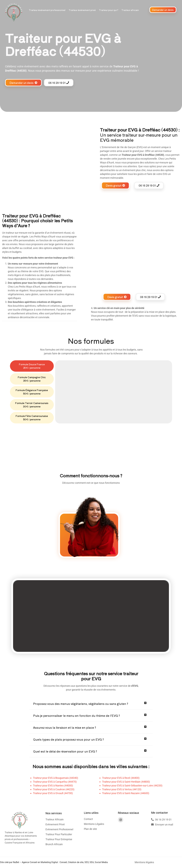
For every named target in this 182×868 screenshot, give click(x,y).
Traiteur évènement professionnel (47, 10)
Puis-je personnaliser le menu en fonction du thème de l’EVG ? (76, 716)
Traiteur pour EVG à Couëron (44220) (54, 789)
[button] (91, 704)
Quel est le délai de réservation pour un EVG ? (65, 751)
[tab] (32, 366)
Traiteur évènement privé (82, 10)
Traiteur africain (130, 10)
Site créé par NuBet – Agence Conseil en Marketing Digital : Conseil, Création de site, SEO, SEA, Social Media (54, 862)
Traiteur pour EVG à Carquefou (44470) (55, 782)
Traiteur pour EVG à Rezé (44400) (121, 778)
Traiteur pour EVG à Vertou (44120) (122, 789)
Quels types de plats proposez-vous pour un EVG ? (68, 739)
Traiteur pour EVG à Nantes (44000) (53, 786)
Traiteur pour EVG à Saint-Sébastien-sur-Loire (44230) (132, 786)
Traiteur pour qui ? (109, 10)
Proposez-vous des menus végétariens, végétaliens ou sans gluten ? (81, 704)
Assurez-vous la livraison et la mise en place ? (65, 727)
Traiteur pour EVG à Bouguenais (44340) (56, 778)
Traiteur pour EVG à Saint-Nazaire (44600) (126, 793)
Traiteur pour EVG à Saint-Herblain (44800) (126, 782)
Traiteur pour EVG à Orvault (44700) (53, 793)
